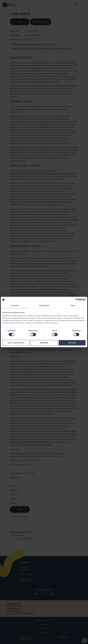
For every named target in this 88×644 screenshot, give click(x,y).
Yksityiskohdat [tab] (44, 305)
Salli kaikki (72, 343)
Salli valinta (44, 343)
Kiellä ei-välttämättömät (16, 343)
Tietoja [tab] (73, 305)
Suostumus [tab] (15, 305)
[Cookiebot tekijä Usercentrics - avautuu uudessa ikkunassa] (77, 300)
